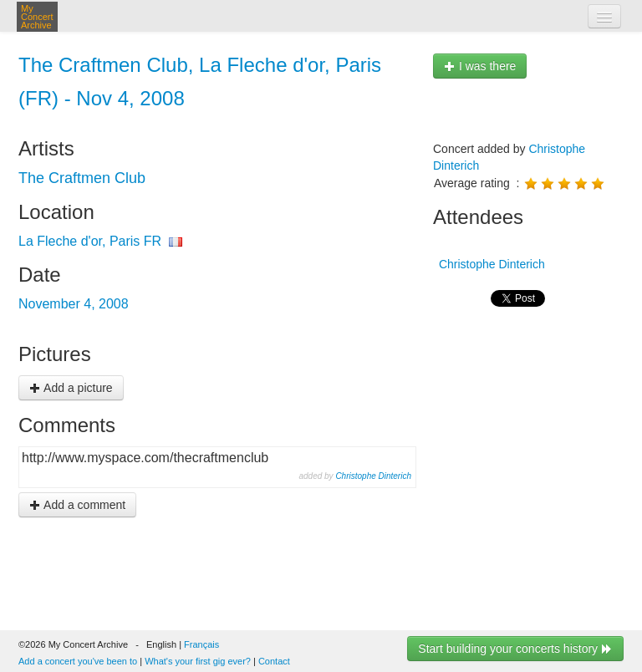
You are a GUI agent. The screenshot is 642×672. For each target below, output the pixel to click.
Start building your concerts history (515, 649)
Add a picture (71, 388)
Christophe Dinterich (373, 476)
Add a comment (77, 505)
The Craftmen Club (82, 178)
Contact (274, 661)
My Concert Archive (37, 17)
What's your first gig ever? (198, 661)
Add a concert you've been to (78, 661)
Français (201, 644)
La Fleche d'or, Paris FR (90, 241)
